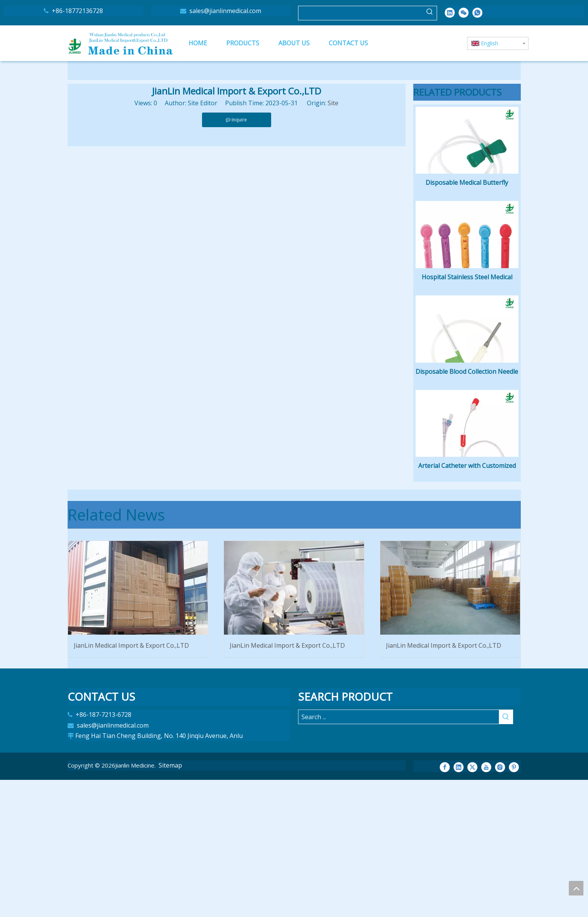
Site (333, 103)
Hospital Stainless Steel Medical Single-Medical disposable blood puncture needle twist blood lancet (467, 347)
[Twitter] (472, 904)
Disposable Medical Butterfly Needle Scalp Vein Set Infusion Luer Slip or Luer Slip (467, 218)
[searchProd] (361, 13)
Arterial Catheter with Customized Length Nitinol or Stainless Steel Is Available (467, 604)
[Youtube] (486, 904)
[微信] (464, 12)
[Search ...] (399, 854)
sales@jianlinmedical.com (224, 11)
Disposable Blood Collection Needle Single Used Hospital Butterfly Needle (467, 475)
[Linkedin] (450, 12)
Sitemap (170, 902)
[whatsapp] (477, 12)
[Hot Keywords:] (430, 13)
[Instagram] (500, 904)
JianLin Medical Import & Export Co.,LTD (131, 783)
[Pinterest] (514, 904)
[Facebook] (445, 904)
